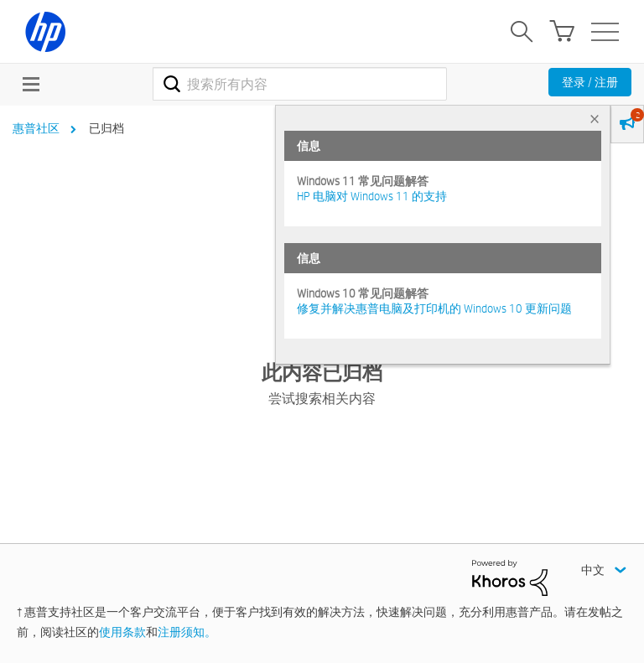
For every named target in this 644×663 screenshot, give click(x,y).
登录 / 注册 (590, 82)
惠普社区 (36, 128)
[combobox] (300, 84)
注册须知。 (187, 632)
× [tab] (595, 119)
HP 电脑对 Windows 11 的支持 (372, 196)
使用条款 (122, 632)
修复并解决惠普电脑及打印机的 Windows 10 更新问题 (434, 308)
